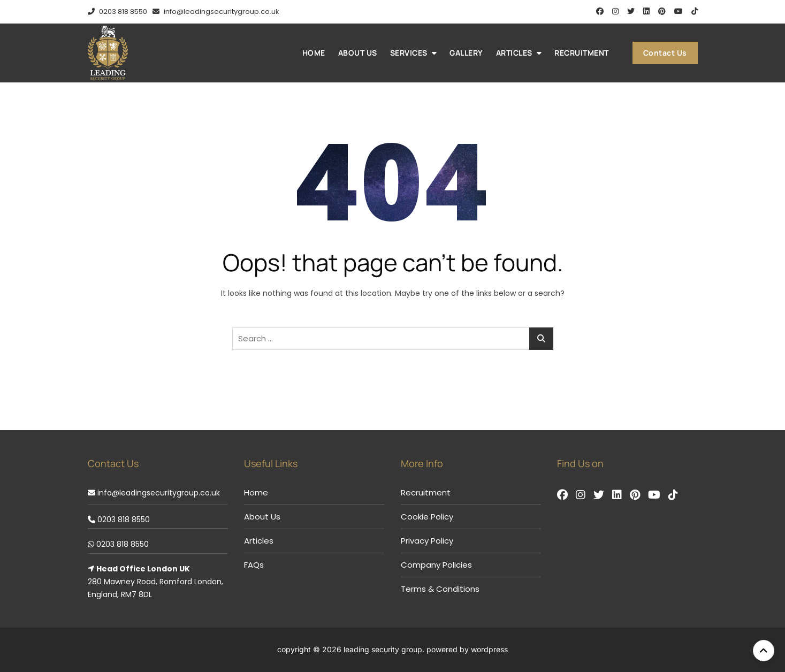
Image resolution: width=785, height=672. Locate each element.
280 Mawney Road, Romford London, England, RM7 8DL (155, 582)
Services (409, 53)
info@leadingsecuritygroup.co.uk (216, 12)
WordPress (489, 649)
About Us (358, 53)
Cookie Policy (427, 517)
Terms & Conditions (440, 589)
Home (314, 53)
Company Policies (436, 565)
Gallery (466, 53)
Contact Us (665, 53)
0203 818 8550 (117, 12)
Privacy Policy (427, 541)
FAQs (254, 565)
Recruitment (582, 53)
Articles (514, 53)
